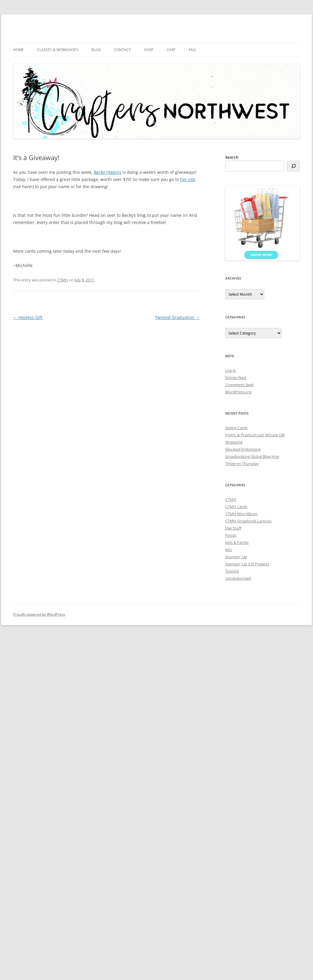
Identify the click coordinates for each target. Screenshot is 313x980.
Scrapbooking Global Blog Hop (252, 456)
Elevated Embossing (243, 449)
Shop (149, 50)
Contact (122, 50)
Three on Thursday (242, 464)
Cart (171, 50)
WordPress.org (238, 392)
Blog (96, 50)
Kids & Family (237, 542)
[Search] (293, 166)
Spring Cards (236, 428)
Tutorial (232, 571)
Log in (231, 370)
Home (19, 50)
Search (232, 157)
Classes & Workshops (58, 50)
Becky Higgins (108, 172)
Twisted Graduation (177, 317)
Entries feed (236, 378)
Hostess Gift (28, 317)
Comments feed (239, 385)
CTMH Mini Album (241, 514)
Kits (228, 550)
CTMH (63, 280)
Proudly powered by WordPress (39, 614)
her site (188, 179)
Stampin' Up (236, 557)
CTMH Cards (236, 507)
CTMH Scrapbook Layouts (248, 521)
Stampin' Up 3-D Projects (247, 564)
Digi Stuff (233, 528)
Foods (231, 535)
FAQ (192, 50)
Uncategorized (238, 578)
